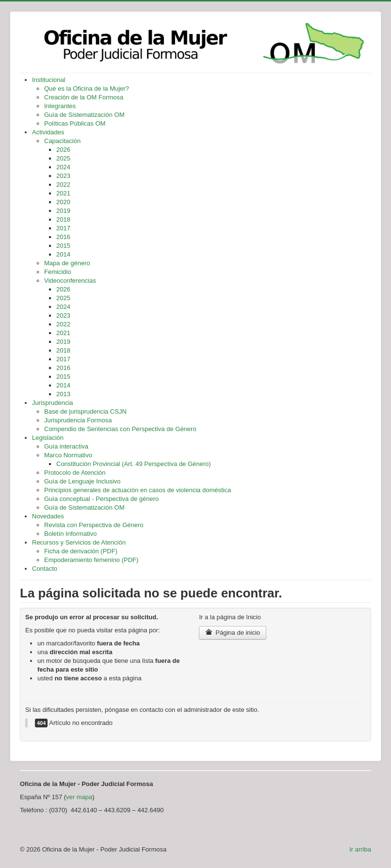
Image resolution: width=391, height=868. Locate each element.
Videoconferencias (70, 281)
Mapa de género (67, 263)
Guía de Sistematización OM (84, 115)
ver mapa (79, 797)
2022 (63, 185)
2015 (63, 246)
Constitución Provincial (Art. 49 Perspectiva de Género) (134, 464)
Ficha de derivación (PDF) (81, 551)
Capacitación (62, 141)
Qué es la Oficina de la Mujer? (87, 88)
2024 (63, 167)
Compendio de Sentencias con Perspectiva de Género (120, 429)
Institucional (49, 80)
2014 (63, 254)
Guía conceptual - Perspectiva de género (101, 499)
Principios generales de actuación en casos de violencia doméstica (138, 490)
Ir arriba (360, 849)
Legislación (48, 438)
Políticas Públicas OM (75, 123)
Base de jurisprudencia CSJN (85, 411)
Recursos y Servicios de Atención (79, 542)
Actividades (48, 132)
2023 (63, 176)
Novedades (48, 516)
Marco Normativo (68, 455)
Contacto (45, 569)
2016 (63, 237)
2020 (63, 202)
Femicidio (58, 272)
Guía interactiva (66, 446)
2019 (63, 211)
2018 (63, 219)
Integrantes (60, 106)
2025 (63, 158)
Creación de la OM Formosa (84, 97)
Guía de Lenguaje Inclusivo (82, 481)
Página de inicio (233, 633)
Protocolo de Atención (75, 473)
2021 (63, 193)
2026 (63, 150)
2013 (63, 394)
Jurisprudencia (53, 403)
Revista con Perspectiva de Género (94, 525)
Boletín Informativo (70, 534)
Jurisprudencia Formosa (78, 420)
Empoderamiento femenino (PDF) (91, 560)
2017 (63, 228)
